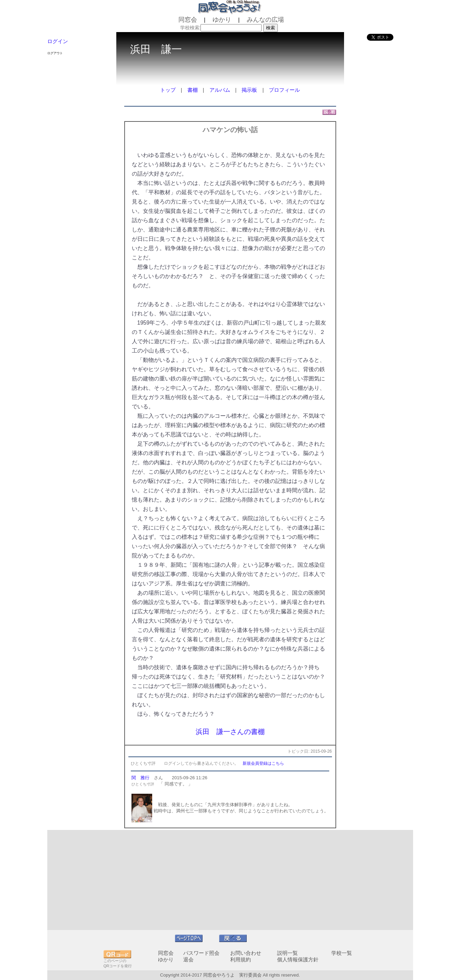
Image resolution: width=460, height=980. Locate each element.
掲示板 (249, 90)
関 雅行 (140, 778)
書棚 (193, 90)
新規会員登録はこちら (263, 763)
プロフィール (284, 90)
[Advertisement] (230, 880)
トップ (168, 90)
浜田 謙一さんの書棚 (230, 732)
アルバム (220, 90)
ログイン (58, 41)
